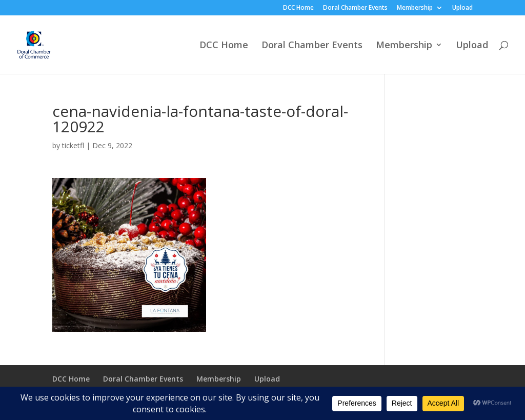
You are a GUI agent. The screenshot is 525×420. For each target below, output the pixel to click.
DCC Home (298, 8)
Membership (415, 8)
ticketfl (73, 145)
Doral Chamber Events (355, 8)
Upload (462, 8)
